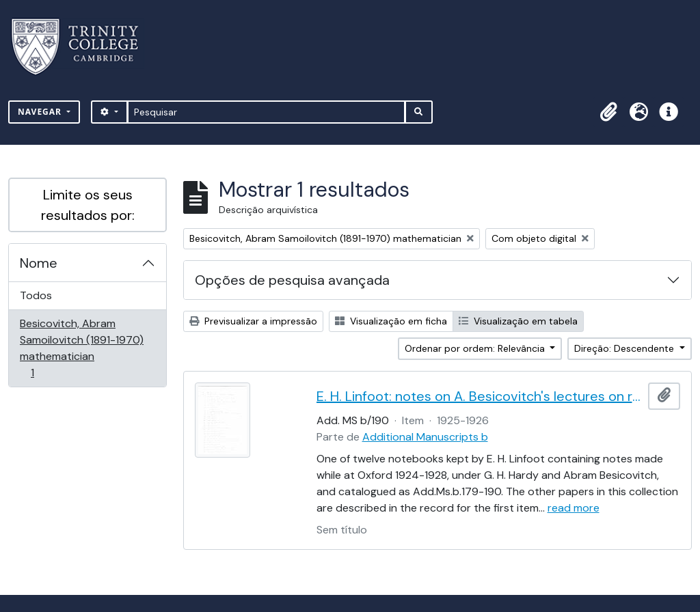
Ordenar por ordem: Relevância (476, 348)
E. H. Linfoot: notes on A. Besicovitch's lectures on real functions (480, 396)
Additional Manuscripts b (425, 437)
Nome (39, 263)
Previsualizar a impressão (253, 321)
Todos (36, 295)
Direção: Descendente (625, 348)
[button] (608, 112)
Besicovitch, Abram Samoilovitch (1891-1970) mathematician (81, 348)
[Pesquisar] (266, 112)
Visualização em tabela (518, 321)
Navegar (41, 112)
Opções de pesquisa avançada (292, 280)
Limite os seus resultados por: (88, 205)
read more (574, 508)
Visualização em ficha (391, 321)
